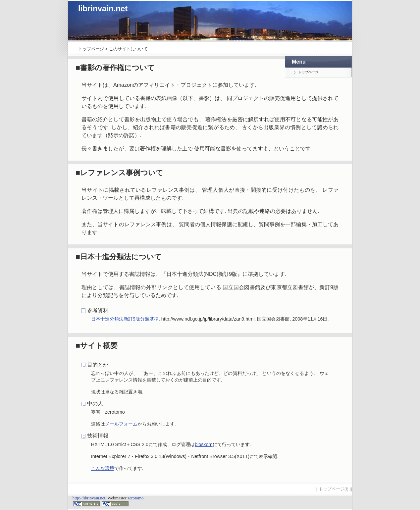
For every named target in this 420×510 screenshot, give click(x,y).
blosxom (204, 444)
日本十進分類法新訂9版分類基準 (125, 319)
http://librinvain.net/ (90, 498)
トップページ (91, 49)
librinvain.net (103, 8)
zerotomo (135, 498)
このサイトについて (128, 49)
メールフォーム (121, 424)
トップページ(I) (334, 489)
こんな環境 (103, 468)
